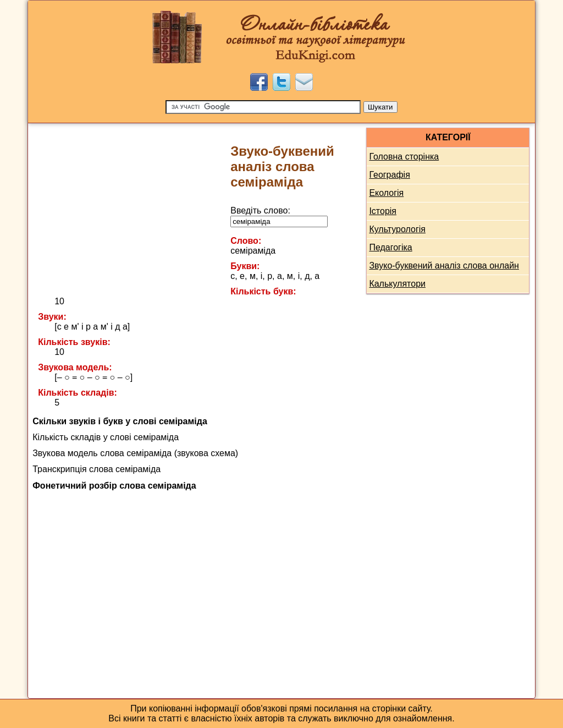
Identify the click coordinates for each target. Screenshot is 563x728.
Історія (383, 211)
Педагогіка (390, 247)
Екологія (386, 193)
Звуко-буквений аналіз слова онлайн (444, 266)
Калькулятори (397, 284)
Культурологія (397, 229)
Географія (389, 175)
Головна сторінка (404, 157)
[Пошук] (263, 107)
